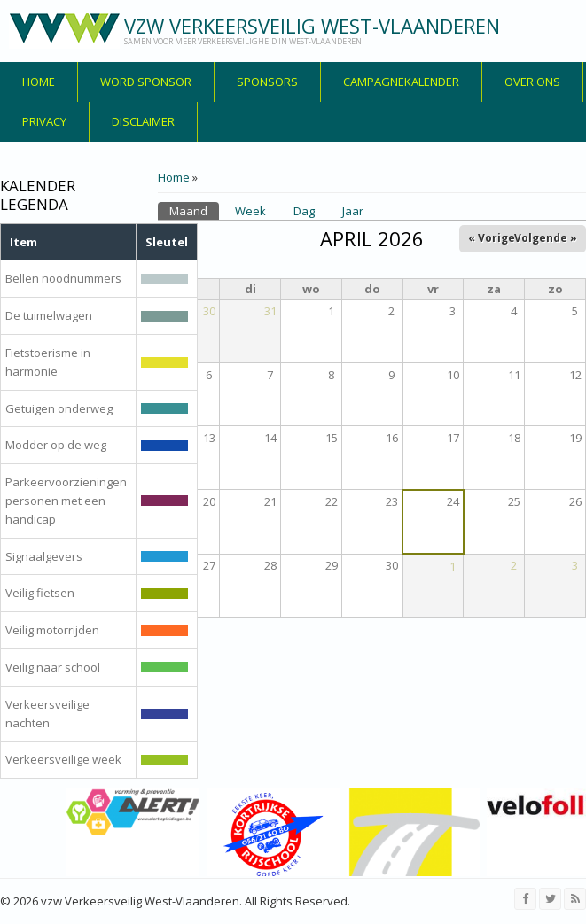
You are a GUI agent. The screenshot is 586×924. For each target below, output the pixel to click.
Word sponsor (146, 82)
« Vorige (492, 238)
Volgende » (546, 238)
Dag (304, 211)
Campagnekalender (401, 82)
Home (39, 82)
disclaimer (143, 121)
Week (250, 211)
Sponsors (267, 82)
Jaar (353, 211)
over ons (532, 82)
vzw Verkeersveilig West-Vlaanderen (312, 26)
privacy (44, 121)
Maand (194, 210)
